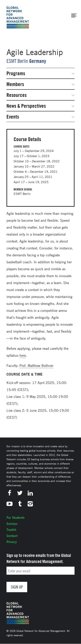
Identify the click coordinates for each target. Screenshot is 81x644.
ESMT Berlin (17, 61)
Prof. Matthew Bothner (36, 366)
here (23, 355)
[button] (74, 16)
